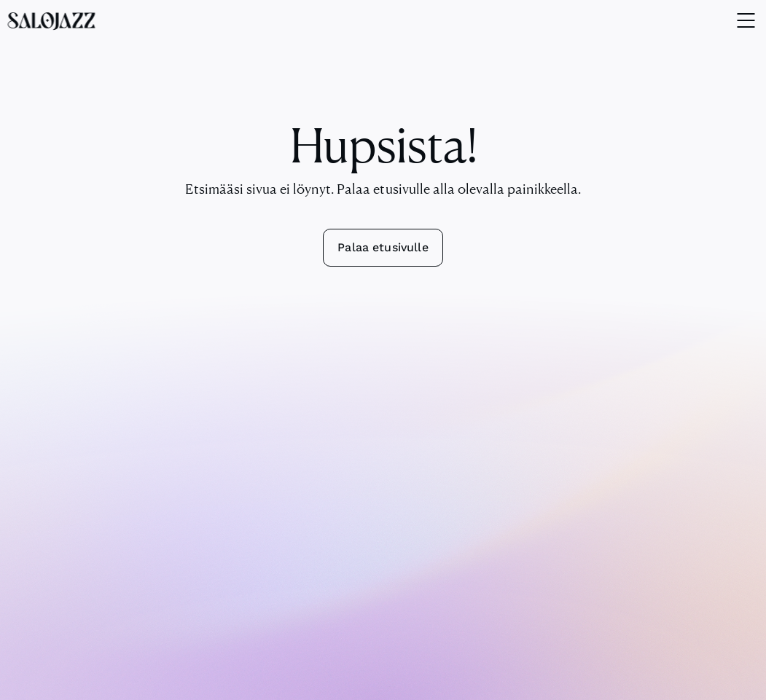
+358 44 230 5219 (383, 508)
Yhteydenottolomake (383, 525)
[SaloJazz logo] (51, 20)
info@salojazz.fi (383, 490)
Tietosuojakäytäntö (437, 680)
